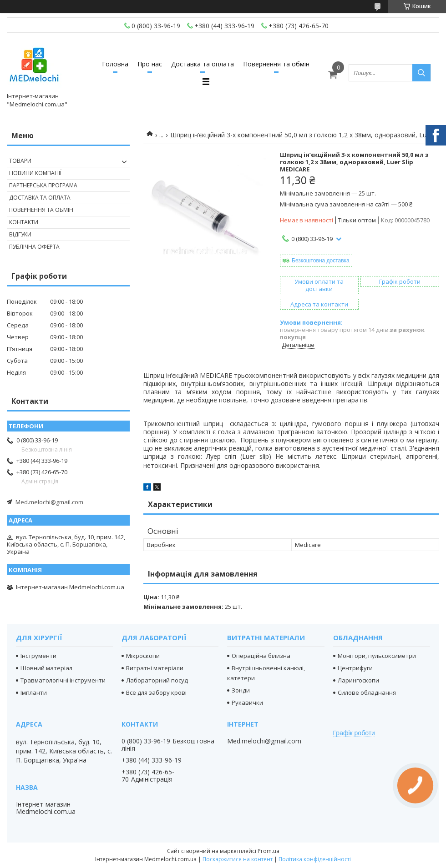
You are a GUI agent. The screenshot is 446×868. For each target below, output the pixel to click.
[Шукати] (421, 73)
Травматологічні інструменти (63, 680)
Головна (115, 64)
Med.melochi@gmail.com (49, 502)
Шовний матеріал (46, 668)
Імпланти (34, 692)
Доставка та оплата (203, 64)
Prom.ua (269, 851)
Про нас (150, 64)
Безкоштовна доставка (321, 261)
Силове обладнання (367, 692)
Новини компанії (35, 173)
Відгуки (20, 234)
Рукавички (247, 702)
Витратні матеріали (155, 668)
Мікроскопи (143, 656)
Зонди (241, 690)
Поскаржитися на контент (238, 859)
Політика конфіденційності (315, 859)
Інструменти (38, 656)
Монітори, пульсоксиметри (377, 656)
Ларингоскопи (358, 680)
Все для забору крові (156, 692)
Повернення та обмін (276, 64)
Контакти (24, 222)
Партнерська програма (43, 185)
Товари (20, 161)
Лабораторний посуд (157, 680)
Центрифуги (355, 668)
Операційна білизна (261, 656)
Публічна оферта (34, 247)
